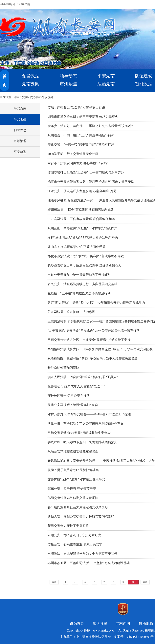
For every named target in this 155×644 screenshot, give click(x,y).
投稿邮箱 (146, 623)
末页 (145, 582)
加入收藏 (100, 623)
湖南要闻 (31, 84)
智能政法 (144, 84)
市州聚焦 (68, 84)
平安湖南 (106, 76)
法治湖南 (106, 84)
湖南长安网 (21, 97)
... (75, 582)
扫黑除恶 (20, 130)
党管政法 (31, 76)
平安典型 (20, 152)
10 (133, 582)
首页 (54, 582)
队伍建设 (144, 76)
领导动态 (68, 76)
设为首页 (77, 623)
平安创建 (20, 119)
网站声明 (123, 623)
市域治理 (20, 141)
